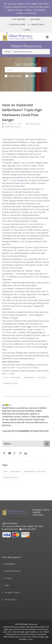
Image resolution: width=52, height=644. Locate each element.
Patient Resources (23, 52)
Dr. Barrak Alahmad (35, 224)
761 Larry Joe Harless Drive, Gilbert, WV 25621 (26, 4)
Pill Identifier (18, 19)
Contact (8, 578)
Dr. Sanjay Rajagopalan (17, 180)
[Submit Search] (44, 70)
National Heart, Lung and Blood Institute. (21, 368)
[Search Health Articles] (23, 70)
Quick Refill (34, 19)
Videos (31, 76)
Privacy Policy (10, 600)
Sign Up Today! (36, 25)
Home (7, 52)
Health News (13, 76)
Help (7, 585)
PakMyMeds (10, 564)
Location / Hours (16, 25)
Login (26, 30)
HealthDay (24, 431)
